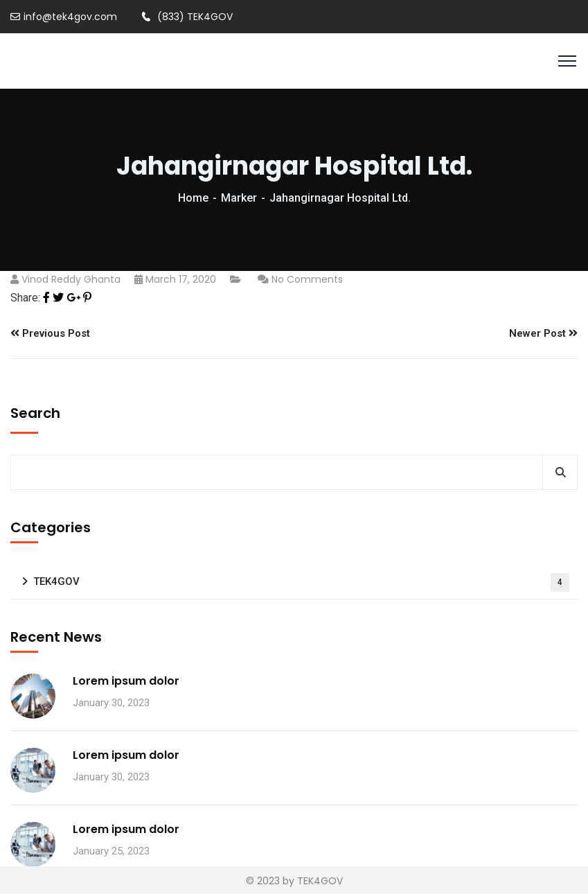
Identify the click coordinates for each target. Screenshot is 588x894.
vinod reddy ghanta (71, 279)
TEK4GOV (301, 582)
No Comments (307, 279)
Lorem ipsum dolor (126, 681)
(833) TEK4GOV (187, 17)
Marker (239, 198)
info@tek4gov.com (64, 17)
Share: (25, 298)
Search (35, 413)
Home (193, 198)
